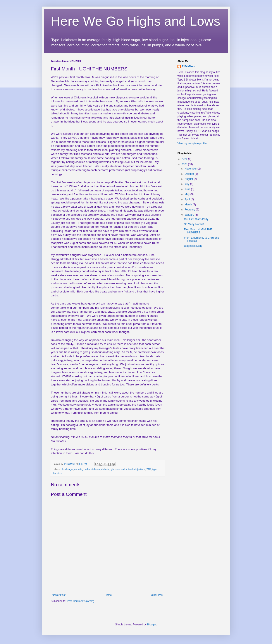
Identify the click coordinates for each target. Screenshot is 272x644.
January (190, 215)
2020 (185, 164)
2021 (185, 159)
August (189, 179)
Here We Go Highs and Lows (136, 21)
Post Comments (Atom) (80, 601)
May (188, 194)
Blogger (152, 625)
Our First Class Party (196, 219)
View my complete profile (192, 143)
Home (108, 595)
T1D (149, 469)
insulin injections (137, 469)
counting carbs (82, 469)
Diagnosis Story (193, 246)
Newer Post (59, 595)
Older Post (157, 595)
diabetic (105, 469)
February (190, 210)
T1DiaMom (189, 66)
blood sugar (67, 469)
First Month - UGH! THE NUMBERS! (198, 231)
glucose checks (119, 469)
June (188, 189)
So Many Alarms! (194, 224)
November (191, 169)
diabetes (96, 469)
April (188, 199)
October (190, 174)
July (187, 184)
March (189, 205)
